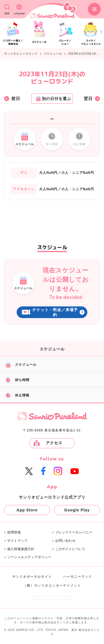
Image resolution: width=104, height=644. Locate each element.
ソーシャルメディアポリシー (29, 557)
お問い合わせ (65, 541)
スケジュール (53, 54)
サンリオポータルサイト (32, 577)
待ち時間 (17, 380)
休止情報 (17, 395)
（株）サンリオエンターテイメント (52, 586)
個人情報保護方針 (21, 549)
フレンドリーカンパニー (74, 532)
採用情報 (14, 532)
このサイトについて (70, 549)
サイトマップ (17, 541)
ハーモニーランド (78, 577)
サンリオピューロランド (21, 54)
